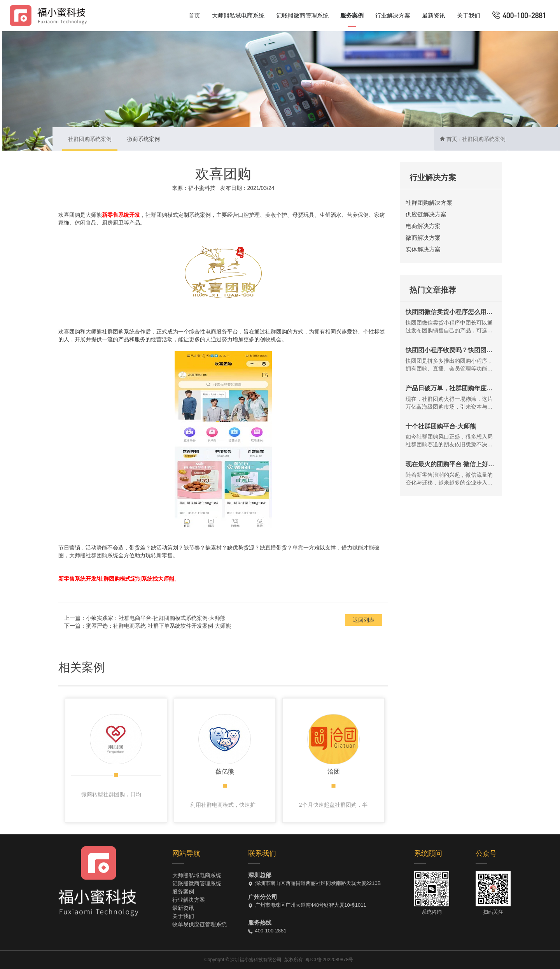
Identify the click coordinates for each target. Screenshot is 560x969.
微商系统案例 (143, 139)
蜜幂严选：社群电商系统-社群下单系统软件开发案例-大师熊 (158, 626)
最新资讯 (434, 15)
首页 (194, 15)
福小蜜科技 (202, 188)
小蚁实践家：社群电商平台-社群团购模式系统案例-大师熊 (156, 618)
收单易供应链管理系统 (199, 924)
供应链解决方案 (426, 214)
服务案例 (352, 15)
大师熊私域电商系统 (238, 15)
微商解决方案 (423, 238)
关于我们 (469, 15)
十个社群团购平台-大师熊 (441, 426)
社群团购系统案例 (90, 139)
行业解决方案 (393, 15)
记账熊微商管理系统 (302, 15)
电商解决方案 (423, 226)
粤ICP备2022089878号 (329, 960)
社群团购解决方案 (429, 203)
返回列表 (364, 620)
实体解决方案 (423, 249)
